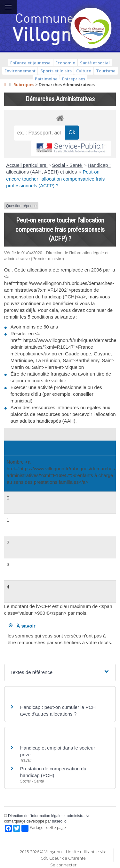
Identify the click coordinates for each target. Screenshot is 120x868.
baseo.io (59, 821)
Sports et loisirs (56, 71)
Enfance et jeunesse (30, 63)
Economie (65, 63)
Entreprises (74, 79)
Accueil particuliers (27, 165)
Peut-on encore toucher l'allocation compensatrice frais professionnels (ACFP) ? (55, 179)
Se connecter (63, 865)
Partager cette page (44, 828)
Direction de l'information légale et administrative (49, 816)
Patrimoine (46, 79)
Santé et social (95, 63)
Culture (84, 71)
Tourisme (106, 71)
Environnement (20, 71)
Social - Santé (68, 165)
